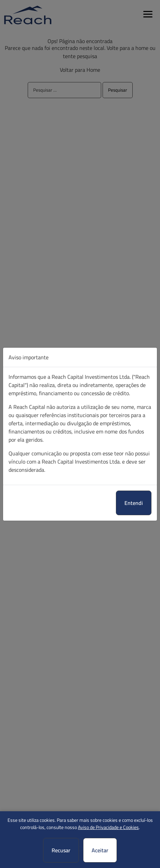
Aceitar (100, 850)
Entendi (134, 503)
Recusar (61, 850)
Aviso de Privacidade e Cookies (108, 827)
